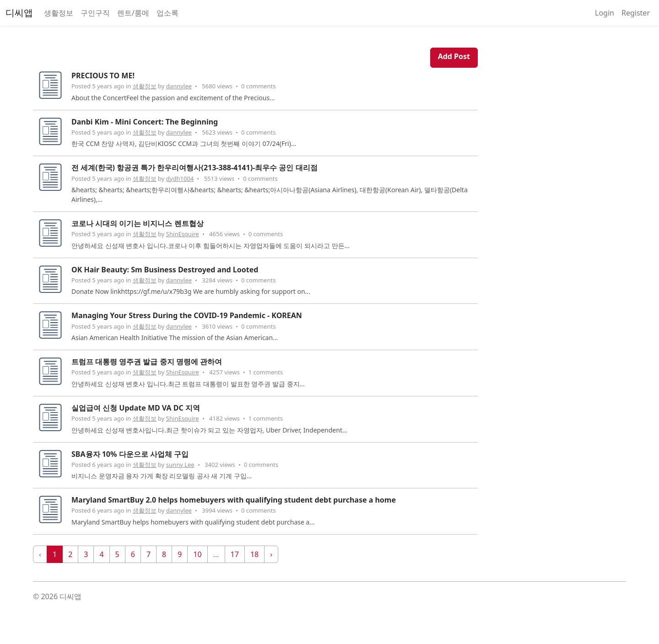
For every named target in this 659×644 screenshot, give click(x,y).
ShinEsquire (183, 234)
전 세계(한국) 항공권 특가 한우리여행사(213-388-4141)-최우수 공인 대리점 (194, 168)
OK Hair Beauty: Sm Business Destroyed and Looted (165, 270)
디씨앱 (19, 13)
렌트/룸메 (133, 13)
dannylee (179, 86)
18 (254, 554)
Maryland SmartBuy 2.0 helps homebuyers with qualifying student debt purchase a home (234, 500)
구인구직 (95, 13)
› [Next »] (271, 554)
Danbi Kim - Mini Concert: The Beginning (145, 122)
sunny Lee (180, 465)
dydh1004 (180, 179)
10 (197, 554)
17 (235, 554)
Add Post (454, 56)
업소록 (167, 13)
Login (605, 13)
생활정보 (59, 13)
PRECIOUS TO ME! (103, 76)
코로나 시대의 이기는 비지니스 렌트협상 (138, 223)
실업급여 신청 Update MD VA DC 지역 (136, 408)
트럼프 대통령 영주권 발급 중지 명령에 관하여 (147, 362)
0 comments (259, 86)
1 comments (266, 372)
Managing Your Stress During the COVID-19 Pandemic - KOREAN (187, 315)
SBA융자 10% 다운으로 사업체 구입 (130, 454)
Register (636, 13)
